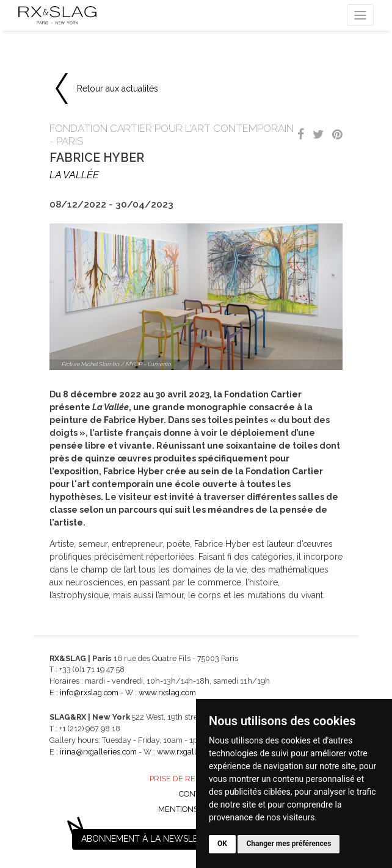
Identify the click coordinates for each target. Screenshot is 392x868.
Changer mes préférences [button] (289, 844)
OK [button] (222, 844)
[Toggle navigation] (360, 15)
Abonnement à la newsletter (150, 839)
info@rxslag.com (89, 693)
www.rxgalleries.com (194, 752)
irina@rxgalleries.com (98, 752)
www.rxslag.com (167, 693)
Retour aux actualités (118, 89)
